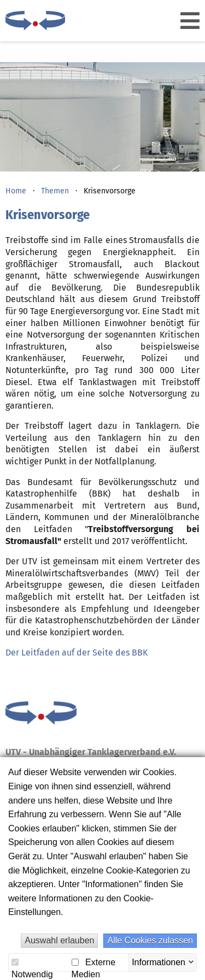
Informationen (159, 962)
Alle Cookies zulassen (150, 940)
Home (16, 191)
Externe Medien (94, 963)
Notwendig (32, 964)
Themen (55, 191)
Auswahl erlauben (59, 940)
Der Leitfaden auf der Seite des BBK (77, 653)
